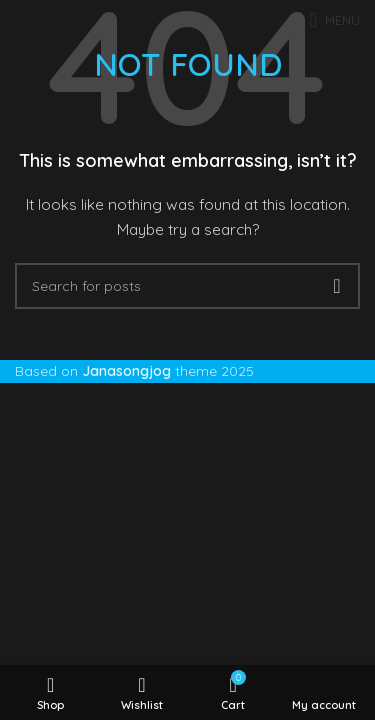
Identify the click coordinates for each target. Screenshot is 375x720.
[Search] (187, 286)
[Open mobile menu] (335, 20)
